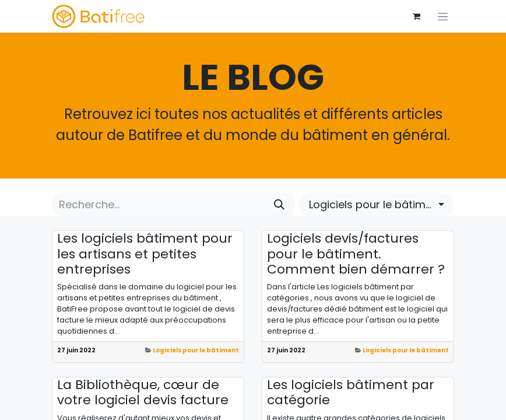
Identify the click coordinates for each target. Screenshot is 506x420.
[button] (377, 204)
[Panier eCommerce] (416, 16)
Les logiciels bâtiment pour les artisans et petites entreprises (145, 254)
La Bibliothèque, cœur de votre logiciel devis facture (143, 393)
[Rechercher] (279, 204)
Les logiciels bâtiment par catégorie (351, 393)
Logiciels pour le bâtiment (196, 350)
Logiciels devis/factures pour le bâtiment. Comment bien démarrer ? (356, 254)
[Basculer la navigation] (443, 16)
